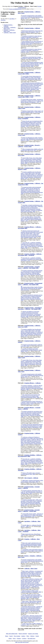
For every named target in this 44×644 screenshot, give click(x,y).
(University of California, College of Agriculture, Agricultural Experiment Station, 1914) (32, 403)
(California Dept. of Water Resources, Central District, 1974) (31, 350)
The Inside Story (32, 638)
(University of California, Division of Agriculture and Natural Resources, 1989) (32, 388)
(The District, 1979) (31, 259)
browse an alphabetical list (15, 9)
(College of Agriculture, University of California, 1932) (31, 50)
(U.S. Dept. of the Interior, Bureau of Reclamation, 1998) (32, 426)
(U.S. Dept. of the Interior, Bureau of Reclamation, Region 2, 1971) (31, 219)
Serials (37, 636)
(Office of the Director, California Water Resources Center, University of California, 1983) (32, 273)
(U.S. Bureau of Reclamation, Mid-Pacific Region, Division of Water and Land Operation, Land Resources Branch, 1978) (32, 175)
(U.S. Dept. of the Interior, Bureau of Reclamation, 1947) (32, 515)
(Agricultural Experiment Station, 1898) (30, 396)
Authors (23, 636)
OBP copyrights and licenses (22, 642)
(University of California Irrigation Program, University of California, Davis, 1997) (32, 43)
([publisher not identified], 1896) (32, 583)
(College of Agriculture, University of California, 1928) (31, 37)
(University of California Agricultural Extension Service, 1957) (32, 17)
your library (12, 19)
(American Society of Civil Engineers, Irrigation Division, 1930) (32, 441)
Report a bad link (23, 634)
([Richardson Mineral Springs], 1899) (31, 609)
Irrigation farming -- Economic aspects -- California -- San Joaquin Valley (29, 267)
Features (19, 638)
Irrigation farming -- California (8, 25)
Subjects (32, 636)
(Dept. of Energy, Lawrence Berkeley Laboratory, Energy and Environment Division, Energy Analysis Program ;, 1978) (32, 124)
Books (10, 638)
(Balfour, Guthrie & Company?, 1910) (32, 31)
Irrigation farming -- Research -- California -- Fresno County (29, 146)
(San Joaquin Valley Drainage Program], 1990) (31, 314)
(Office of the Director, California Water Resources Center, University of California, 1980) (32, 414)
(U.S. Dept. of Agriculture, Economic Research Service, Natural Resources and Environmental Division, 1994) (32, 190)
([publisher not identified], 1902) (31, 597)
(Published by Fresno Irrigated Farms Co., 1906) (32, 139)
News (14, 638)
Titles (28, 636)
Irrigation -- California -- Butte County (9, 31)
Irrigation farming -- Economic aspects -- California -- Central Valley (29, 511)
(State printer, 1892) (32, 481)
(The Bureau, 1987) (32, 502)
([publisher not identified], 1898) (31, 591)
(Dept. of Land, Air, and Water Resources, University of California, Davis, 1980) (32, 492)
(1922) (32, 551)
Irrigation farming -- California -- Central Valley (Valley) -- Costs (29, 96)
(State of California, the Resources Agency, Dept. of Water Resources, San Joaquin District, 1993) (32, 245)
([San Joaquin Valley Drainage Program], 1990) (32, 234)
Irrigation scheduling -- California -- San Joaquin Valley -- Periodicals (30, 255)
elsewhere (3, 20)
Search (11, 636)
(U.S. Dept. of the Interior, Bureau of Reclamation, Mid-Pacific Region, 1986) (31, 161)
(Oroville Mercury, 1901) (31, 602)
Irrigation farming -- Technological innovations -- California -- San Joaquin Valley (30, 308)
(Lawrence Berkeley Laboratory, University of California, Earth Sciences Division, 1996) (32, 208)
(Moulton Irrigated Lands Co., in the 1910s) (32, 112)
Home (7, 636)
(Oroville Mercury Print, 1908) (31, 474)
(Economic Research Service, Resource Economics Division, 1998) (32, 64)
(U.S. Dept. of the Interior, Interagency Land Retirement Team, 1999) (32, 87)
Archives (24, 638)
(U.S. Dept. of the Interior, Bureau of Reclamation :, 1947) (32, 101)
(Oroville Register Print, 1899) (31, 618)
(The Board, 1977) (31, 58)
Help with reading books (12, 634)
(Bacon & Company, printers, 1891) (31, 545)
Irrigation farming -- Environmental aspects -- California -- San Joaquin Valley (30, 284)
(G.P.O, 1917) (32, 150)
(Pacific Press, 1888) (32, 574)
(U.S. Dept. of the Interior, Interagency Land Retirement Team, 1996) (31, 78)
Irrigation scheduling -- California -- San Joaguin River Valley (30, 456)
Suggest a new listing (33, 634)
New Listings (17, 636)
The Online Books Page (22, 3)
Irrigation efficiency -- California (32, 383)
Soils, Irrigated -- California (31, 478)
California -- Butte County (10, 33)
